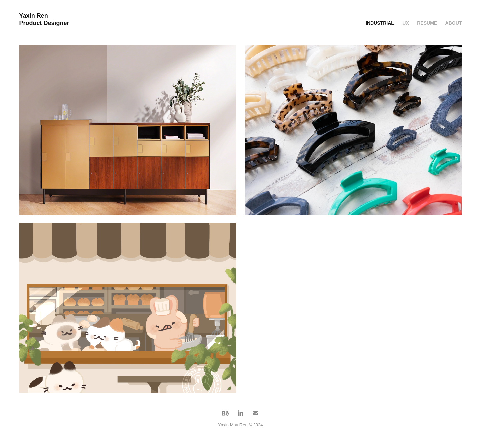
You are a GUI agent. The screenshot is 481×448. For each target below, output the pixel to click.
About (454, 23)
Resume (427, 23)
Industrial (380, 23)
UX (405, 23)
